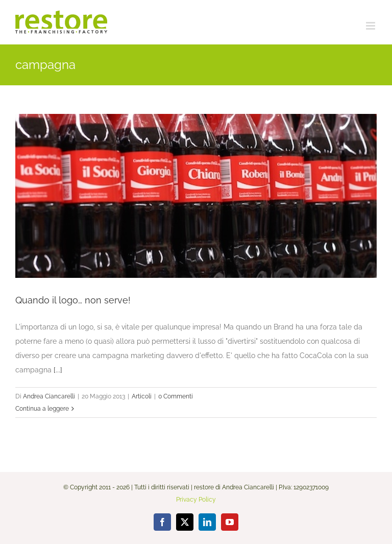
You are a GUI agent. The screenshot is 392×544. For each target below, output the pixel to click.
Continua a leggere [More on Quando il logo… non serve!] (42, 409)
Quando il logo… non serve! (73, 300)
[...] (58, 370)
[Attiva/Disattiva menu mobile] (371, 26)
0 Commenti (176, 396)
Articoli (142, 396)
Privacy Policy (196, 500)
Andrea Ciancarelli (49, 396)
